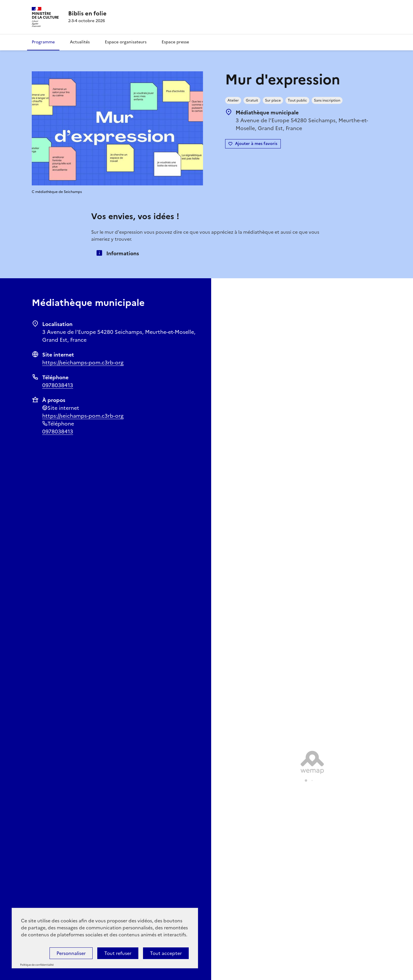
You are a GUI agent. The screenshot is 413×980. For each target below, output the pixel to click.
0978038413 (58, 385)
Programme (43, 42)
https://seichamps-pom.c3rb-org (83, 363)
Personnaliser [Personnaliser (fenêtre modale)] (71, 953)
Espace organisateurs (126, 42)
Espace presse (175, 42)
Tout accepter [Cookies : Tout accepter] (166, 953)
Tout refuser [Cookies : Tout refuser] (118, 953)
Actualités (80, 42)
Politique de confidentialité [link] (37, 965)
